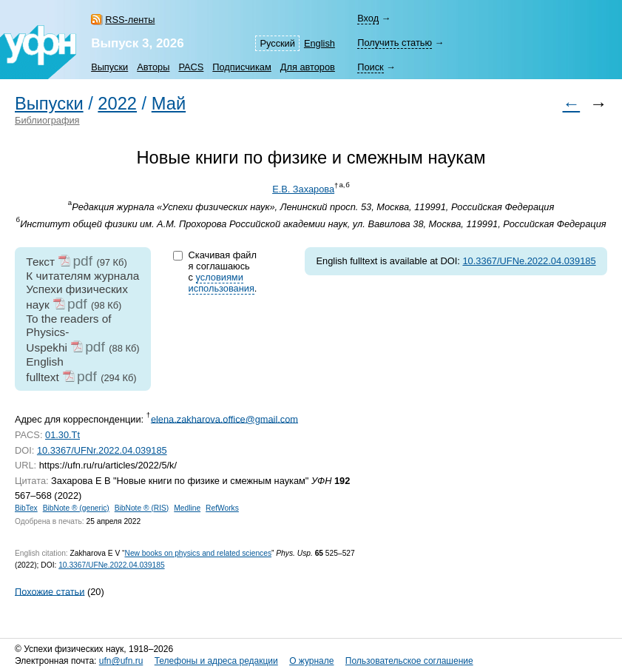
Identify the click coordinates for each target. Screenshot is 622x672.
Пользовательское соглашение (409, 661)
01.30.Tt (62, 435)
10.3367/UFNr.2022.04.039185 (102, 450)
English (320, 43)
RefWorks (222, 508)
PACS (191, 67)
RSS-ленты (130, 20)
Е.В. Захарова (303, 189)
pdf (82, 261)
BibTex (26, 508)
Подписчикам (241, 67)
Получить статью (395, 43)
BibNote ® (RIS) (142, 508)
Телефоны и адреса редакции (216, 661)
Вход (368, 18)
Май (169, 104)
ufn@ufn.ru (121, 661)
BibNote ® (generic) (76, 508)
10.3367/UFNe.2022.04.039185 (529, 261)
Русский (277, 43)
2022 (117, 104)
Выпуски (109, 67)
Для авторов (308, 67)
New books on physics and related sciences (198, 553)
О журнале (311, 661)
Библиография (47, 120)
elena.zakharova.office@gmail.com (224, 419)
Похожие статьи (50, 591)
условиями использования (222, 283)
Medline (187, 508)
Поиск (370, 67)
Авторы (153, 67)
